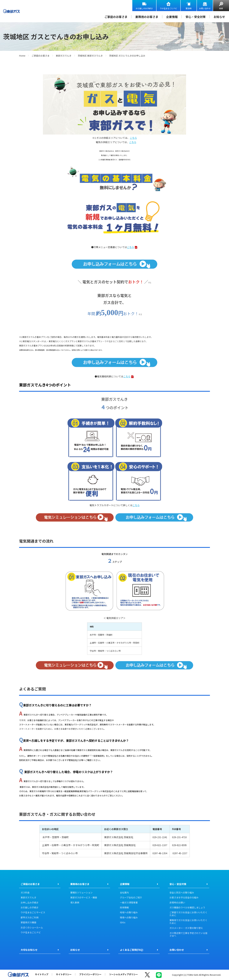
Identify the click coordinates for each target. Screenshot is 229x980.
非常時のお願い (177, 903)
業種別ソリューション (81, 893)
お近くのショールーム (32, 928)
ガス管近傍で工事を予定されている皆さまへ (188, 934)
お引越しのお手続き (144, 8)
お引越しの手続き (30, 908)
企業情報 (172, 17)
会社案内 (124, 893)
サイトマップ (42, 974)
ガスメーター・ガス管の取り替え (186, 928)
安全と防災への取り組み (182, 893)
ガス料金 (25, 893)
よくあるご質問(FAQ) (132, 950)
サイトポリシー (64, 974)
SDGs (123, 923)
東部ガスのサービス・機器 (84, 898)
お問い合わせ (205, 8)
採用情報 (124, 908)
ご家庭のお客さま (116, 17)
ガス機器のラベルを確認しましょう (187, 908)
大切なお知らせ (29, 950)
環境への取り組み (129, 918)
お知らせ (219, 17)
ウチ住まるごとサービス (33, 912)
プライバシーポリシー (90, 974)
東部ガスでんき (64, 56)
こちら (133, 138)
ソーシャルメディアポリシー (123, 974)
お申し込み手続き (30, 903)
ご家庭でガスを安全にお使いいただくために (188, 914)
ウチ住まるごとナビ (168, 8)
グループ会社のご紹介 (131, 898)
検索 (221, 8)
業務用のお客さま (147, 17)
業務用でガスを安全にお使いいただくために (188, 922)
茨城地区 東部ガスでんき (90, 56)
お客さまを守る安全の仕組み (184, 898)
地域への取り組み (129, 912)
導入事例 (75, 903)
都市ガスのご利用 (30, 918)
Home (22, 56)
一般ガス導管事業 (129, 903)
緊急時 (189, 8)
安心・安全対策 (196, 17)
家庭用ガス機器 (28, 923)
